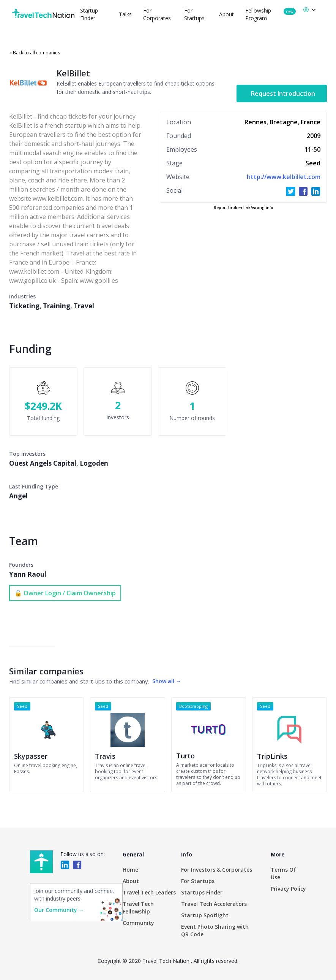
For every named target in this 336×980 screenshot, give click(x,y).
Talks (125, 14)
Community (138, 923)
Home (130, 870)
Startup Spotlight (205, 915)
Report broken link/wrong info (244, 208)
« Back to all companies (35, 53)
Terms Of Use (283, 873)
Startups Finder (202, 892)
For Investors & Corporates (217, 870)
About (226, 14)
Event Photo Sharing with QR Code (215, 930)
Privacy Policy (288, 889)
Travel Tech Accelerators (214, 904)
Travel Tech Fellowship (138, 908)
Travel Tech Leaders (149, 892)
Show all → (167, 681)
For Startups (198, 881)
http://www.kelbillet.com (284, 177)
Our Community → (59, 910)
